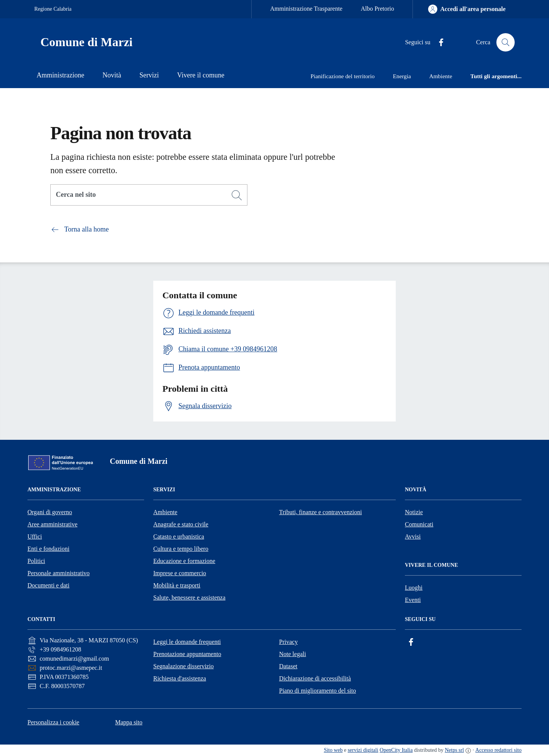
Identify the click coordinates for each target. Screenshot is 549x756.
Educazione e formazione (184, 561)
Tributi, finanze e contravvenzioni (320, 512)
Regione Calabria (53, 9)
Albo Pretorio (377, 9)
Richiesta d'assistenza (180, 678)
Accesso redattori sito (498, 750)
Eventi (413, 600)
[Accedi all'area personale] (467, 9)
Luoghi (414, 588)
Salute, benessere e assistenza (189, 598)
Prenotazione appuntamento (187, 654)
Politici (36, 561)
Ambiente (165, 512)
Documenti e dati (48, 585)
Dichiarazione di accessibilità (315, 678)
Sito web (333, 750)
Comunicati (419, 524)
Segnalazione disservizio (184, 666)
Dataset (288, 666)
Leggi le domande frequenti (187, 642)
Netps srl (454, 750)
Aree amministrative (52, 524)
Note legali (293, 654)
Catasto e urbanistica (179, 536)
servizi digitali (363, 750)
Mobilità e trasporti (177, 585)
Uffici (35, 536)
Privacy (288, 642)
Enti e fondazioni (48, 549)
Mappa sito (129, 722)
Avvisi (413, 536)
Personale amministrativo (59, 573)
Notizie (414, 512)
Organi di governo (50, 512)
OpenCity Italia (396, 750)
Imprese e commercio (180, 573)
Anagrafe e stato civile (181, 524)
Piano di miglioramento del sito (318, 691)
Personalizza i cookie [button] (53, 722)
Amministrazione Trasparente (306, 9)
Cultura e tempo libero (181, 549)
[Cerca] (237, 195)
